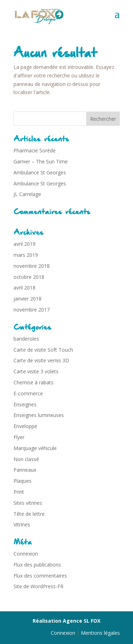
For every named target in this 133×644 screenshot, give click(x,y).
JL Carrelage (27, 194)
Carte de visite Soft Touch (43, 350)
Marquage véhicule (35, 448)
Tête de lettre (29, 514)
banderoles (26, 339)
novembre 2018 (32, 266)
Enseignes (25, 404)
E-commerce (28, 393)
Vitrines (22, 524)
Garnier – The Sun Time (41, 161)
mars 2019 (26, 255)
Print (19, 492)
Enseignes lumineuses (39, 415)
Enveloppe (25, 426)
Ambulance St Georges (40, 172)
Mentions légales (100, 633)
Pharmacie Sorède (35, 150)
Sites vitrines (28, 503)
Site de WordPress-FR (38, 586)
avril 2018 (24, 288)
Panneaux (25, 470)
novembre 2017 (32, 310)
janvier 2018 (27, 299)
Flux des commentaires (40, 576)
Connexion (26, 554)
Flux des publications (37, 565)
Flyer (19, 437)
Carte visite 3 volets (36, 371)
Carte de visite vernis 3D (41, 360)
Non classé (26, 459)
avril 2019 (24, 244)
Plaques (23, 481)
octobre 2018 (29, 277)
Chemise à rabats (34, 382)
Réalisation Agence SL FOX (66, 621)
